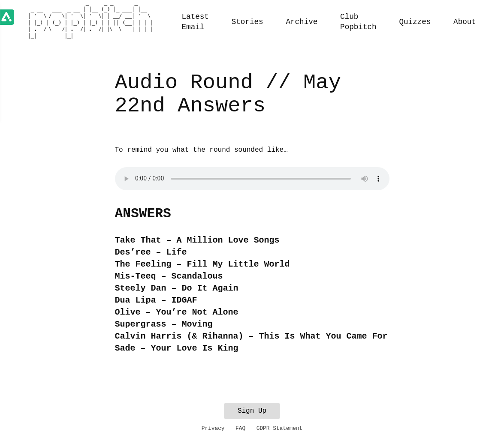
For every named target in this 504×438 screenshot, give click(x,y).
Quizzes (415, 22)
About (465, 22)
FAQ (240, 428)
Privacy (213, 428)
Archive (302, 22)
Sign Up (252, 411)
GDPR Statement (280, 428)
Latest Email (195, 22)
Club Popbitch (358, 22)
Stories (247, 22)
